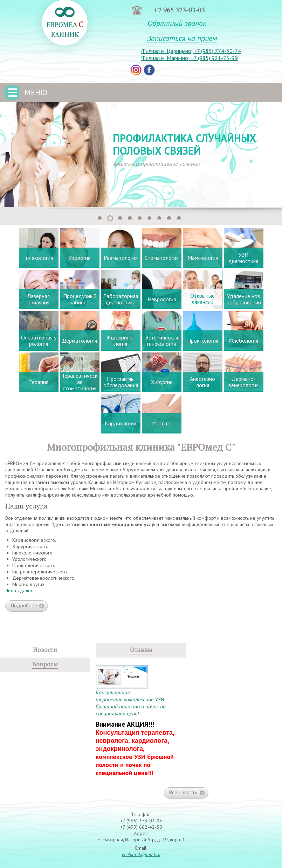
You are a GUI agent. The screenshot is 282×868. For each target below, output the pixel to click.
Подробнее (27, 606)
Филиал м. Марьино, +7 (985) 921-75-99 (190, 58)
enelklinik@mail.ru (141, 854)
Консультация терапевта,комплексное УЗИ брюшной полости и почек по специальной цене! (131, 703)
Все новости (187, 792)
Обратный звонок (177, 23)
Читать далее (19, 591)
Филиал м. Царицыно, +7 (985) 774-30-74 (191, 51)
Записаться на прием (182, 38)
